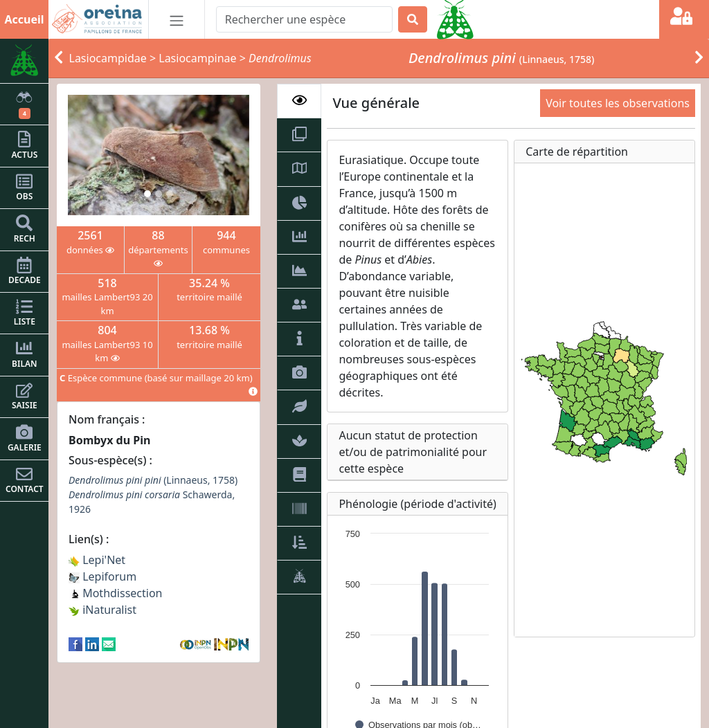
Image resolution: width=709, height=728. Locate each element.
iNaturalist (102, 610)
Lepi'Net (97, 560)
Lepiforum (102, 576)
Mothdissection (116, 593)
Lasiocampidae (108, 58)
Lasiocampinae (197, 58)
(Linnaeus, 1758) (153, 480)
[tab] (299, 101)
